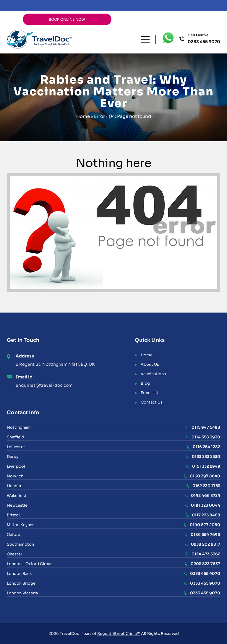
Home (83, 116)
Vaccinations (153, 374)
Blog (145, 383)
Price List (150, 393)
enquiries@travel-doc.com (44, 385)
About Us (150, 364)
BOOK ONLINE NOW (67, 19)
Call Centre (204, 39)
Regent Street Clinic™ (119, 634)
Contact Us (152, 402)
